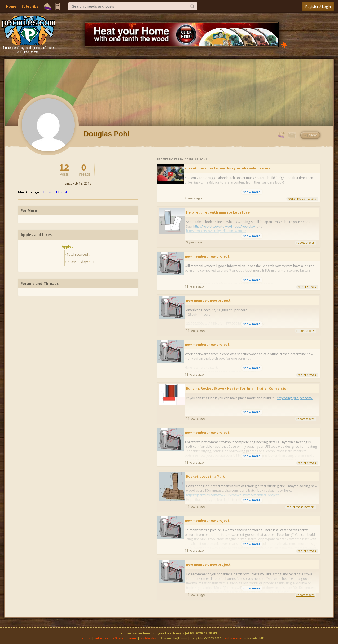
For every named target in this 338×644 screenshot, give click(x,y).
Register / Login (318, 7)
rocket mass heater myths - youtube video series (227, 168)
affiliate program (124, 639)
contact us (83, 639)
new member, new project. (208, 256)
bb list (48, 192)
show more (252, 192)
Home (11, 6)
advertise (102, 639)
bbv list (62, 192)
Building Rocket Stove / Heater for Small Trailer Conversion (237, 388)
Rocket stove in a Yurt (205, 477)
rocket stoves (306, 243)
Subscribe (30, 6)
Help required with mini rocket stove (218, 212)
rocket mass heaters (302, 199)
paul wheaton (232, 639)
